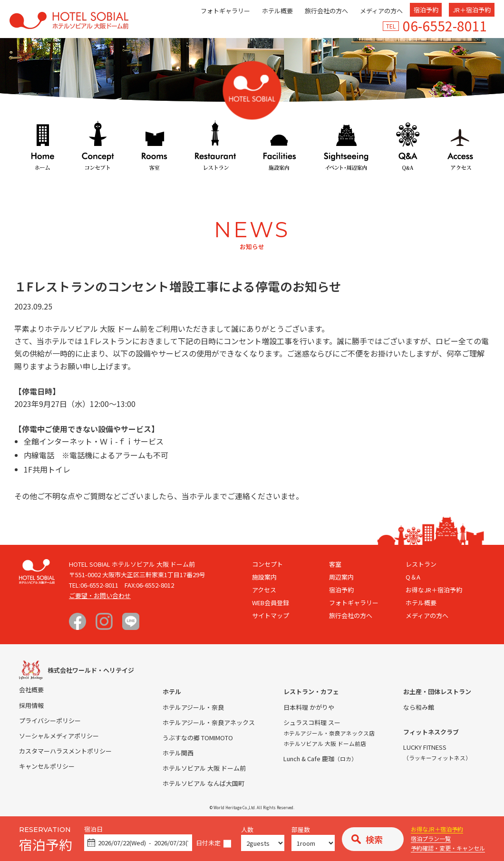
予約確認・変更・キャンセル (448, 848)
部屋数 (301, 830)
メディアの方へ (381, 11)
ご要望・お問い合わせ (100, 595)
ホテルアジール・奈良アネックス (209, 722)
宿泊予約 (426, 10)
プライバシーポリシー (50, 721)
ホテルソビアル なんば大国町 (204, 783)
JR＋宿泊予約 (472, 10)
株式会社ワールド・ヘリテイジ (91, 670)
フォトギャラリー (225, 11)
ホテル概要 (277, 11)
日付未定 (208, 843)
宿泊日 (93, 829)
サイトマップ (271, 615)
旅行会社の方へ (326, 11)
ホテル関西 (178, 753)
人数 (247, 830)
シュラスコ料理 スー (312, 722)
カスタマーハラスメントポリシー (65, 751)
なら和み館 (419, 707)
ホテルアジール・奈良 (193, 707)
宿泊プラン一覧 (431, 838)
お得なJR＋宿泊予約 (437, 829)
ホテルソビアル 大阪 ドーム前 (204, 768)
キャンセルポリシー (47, 766)
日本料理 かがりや (309, 707)
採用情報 (31, 705)
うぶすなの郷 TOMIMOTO (198, 738)
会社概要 (31, 690)
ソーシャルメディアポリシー (59, 736)
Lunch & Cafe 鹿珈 (320, 759)
